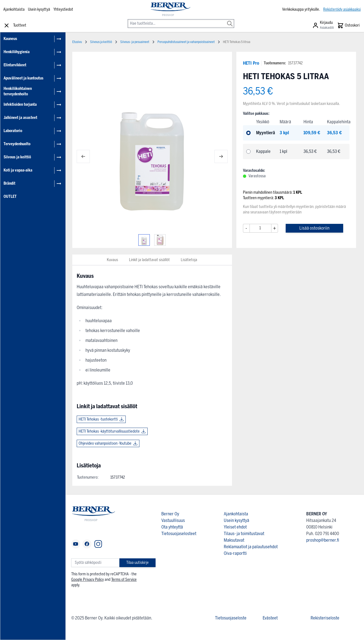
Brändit (9, 183)
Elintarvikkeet (15, 65)
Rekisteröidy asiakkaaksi (342, 9)
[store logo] (170, 10)
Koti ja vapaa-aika (18, 170)
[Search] (230, 20)
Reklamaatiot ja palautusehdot (251, 547)
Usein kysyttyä (39, 9)
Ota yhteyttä (172, 527)
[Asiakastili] (323, 25)
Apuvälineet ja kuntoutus (24, 78)
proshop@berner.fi (323, 540)
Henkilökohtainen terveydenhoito (18, 91)
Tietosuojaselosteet (179, 534)
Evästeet (270, 618)
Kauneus (10, 39)
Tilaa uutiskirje (137, 563)
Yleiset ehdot (235, 527)
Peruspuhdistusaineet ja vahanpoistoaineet (186, 42)
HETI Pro (251, 63)
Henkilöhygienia (17, 52)
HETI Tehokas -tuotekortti (98, 419)
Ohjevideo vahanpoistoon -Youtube (105, 443)
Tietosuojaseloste (231, 618)
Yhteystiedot (63, 9)
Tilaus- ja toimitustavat (244, 534)
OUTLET (10, 197)
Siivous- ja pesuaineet (135, 42)
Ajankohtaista (14, 9)
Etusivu (77, 42)
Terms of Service (124, 580)
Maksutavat (234, 540)
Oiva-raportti (235, 553)
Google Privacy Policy (88, 580)
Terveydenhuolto (17, 144)
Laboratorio (13, 131)
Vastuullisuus (173, 520)
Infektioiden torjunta (20, 105)
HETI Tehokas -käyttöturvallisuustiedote (109, 431)
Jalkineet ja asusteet (20, 118)
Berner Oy (170, 514)
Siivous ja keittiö (17, 157)
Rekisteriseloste (325, 618)
